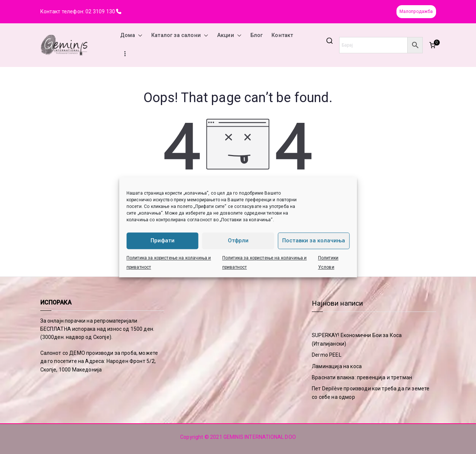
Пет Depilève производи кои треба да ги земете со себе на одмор (371, 393)
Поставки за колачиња (314, 241)
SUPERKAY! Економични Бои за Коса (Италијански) (357, 339)
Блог (257, 35)
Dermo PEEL (327, 355)
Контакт (282, 35)
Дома (131, 36)
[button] (139, 36)
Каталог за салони (180, 36)
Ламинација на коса (337, 366)
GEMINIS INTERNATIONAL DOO (260, 437)
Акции (229, 36)
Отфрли (238, 241)
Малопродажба (416, 11)
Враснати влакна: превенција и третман (362, 377)
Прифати (163, 241)
